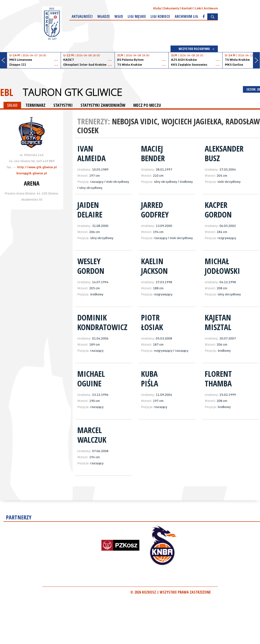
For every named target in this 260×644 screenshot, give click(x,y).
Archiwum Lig (186, 16)
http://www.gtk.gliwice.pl (37, 167)
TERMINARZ (35, 105)
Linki (198, 8)
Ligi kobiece (160, 16)
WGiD (119, 16)
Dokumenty (171, 8)
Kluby (157, 8)
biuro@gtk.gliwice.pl (32, 173)
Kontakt (187, 8)
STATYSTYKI (63, 105)
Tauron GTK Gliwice (72, 92)
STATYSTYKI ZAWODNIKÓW (103, 105)
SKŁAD (12, 105)
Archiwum (211, 8)
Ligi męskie (137, 16)
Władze (104, 16)
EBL (7, 92)
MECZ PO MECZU (147, 105)
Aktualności (82, 16)
